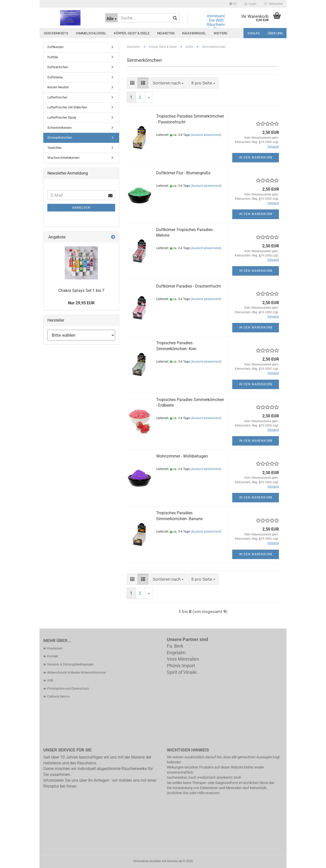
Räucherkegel (194, 33)
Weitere (220, 33)
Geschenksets (56, 33)
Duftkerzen (55, 47)
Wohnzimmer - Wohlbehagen (182, 456)
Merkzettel (273, 4)
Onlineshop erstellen (147, 861)
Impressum (55, 648)
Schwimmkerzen (59, 128)
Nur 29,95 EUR (81, 303)
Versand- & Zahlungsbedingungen (70, 664)
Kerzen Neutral (58, 87)
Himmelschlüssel (91, 33)
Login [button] (250, 4)
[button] (233, 4)
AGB (50, 680)
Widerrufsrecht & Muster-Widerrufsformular (77, 673)
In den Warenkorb (256, 158)
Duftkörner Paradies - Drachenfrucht (188, 286)
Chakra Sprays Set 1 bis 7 (81, 290)
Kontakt (53, 656)
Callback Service (58, 696)
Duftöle (53, 57)
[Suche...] (111, 18)
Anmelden (81, 208)
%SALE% (254, 33)
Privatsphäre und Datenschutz (68, 689)
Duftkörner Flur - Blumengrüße (183, 173)
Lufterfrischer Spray (62, 117)
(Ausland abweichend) (206, 135)
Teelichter (55, 148)
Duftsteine (55, 77)
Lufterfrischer (57, 97)
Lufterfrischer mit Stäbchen (67, 107)
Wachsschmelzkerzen (63, 158)
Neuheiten (166, 33)
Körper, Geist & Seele (132, 33)
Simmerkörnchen (60, 138)
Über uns (275, 33)
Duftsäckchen (58, 67)
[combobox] (168, 83)
